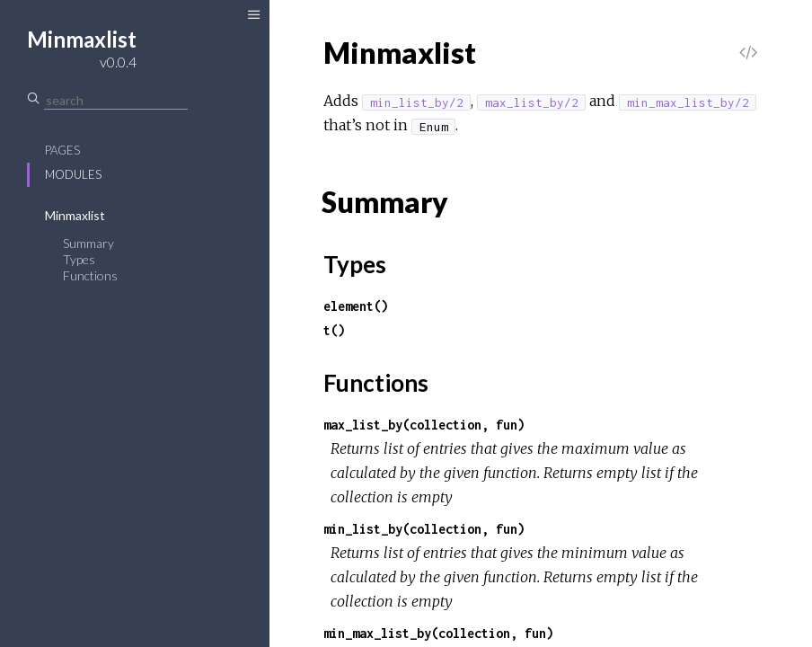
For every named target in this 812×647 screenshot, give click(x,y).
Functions (90, 275)
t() (334, 330)
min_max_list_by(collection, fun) (438, 633)
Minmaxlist (75, 215)
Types (79, 259)
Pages (62, 150)
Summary (88, 243)
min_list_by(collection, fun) (424, 529)
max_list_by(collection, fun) (424, 425)
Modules (73, 174)
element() (356, 306)
